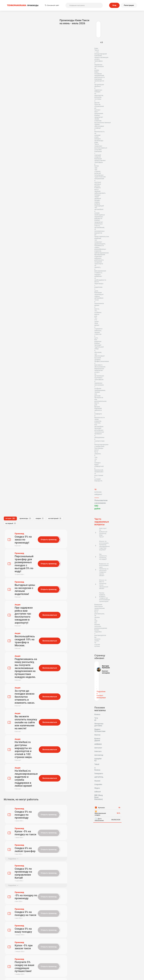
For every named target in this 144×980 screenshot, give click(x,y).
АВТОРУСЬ (9, 347)
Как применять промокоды (57, 958)
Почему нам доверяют (87, 967)
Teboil (21, 339)
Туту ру (18, 318)
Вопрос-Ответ (57, 967)
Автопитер (20, 336)
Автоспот (20, 332)
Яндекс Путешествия (14, 325)
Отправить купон (87, 964)
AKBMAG (9, 332)
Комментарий (43, 665)
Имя (39, 655)
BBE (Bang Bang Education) (16, 358)
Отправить (46, 686)
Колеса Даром (21, 329)
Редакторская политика (117, 958)
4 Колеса (9, 343)
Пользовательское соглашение (87, 958)
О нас (57, 961)
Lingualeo (9, 350)
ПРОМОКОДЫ (23, 5)
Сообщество (117, 964)
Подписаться (93, 944)
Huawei (21, 347)
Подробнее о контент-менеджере (16, 302)
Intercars (8, 336)
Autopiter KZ (10, 339)
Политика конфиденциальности (117, 961)
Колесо (8, 318)
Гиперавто (21, 343)
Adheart (8, 354)
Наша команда (57, 964)
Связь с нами (87, 961)
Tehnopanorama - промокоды (14, 914)
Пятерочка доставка (13, 321)
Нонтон (8, 329)
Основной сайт (52, 5)
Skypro (19, 350)
